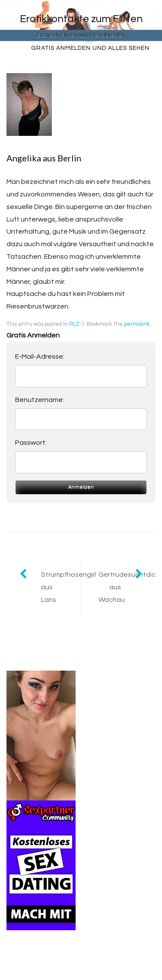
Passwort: (31, 443)
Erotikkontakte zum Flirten (81, 19)
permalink (137, 324)
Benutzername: (40, 400)
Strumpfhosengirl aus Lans (61, 587)
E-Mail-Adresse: (40, 357)
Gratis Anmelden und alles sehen (90, 48)
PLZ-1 (77, 324)
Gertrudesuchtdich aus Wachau (127, 587)
